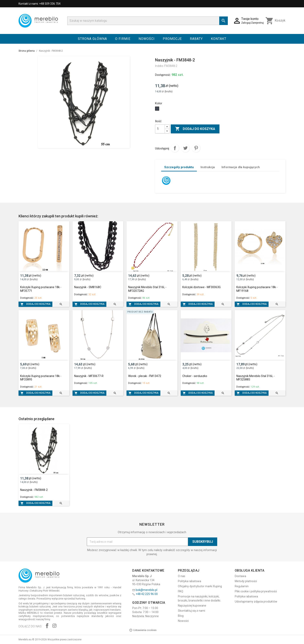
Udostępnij (175, 148)
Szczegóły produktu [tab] (179, 167)
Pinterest (196, 148)
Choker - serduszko (195, 376)
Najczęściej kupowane (192, 606)
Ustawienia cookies (143, 630)
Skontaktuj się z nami (192, 611)
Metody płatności (246, 581)
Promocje (172, 39)
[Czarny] (158, 110)
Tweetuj (185, 148)
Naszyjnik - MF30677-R (89, 376)
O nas (182, 576)
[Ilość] (160, 129)
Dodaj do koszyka (195, 129)
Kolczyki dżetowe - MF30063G (202, 287)
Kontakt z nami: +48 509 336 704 (40, 4)
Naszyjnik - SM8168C (88, 287)
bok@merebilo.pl (146, 590)
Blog (181, 616)
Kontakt (219, 39)
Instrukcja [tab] (208, 167)
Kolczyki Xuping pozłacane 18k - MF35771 (41, 289)
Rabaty (196, 39)
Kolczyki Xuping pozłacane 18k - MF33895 (41, 378)
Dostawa (240, 576)
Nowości (147, 39)
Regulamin (242, 586)
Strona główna (92, 39)
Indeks (159, 66)
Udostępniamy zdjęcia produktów (256, 602)
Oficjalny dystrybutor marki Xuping (200, 586)
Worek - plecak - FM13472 (145, 376)
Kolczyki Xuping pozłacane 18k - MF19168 (257, 289)
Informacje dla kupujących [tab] (241, 167)
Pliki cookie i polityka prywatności (256, 591)
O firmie (123, 39)
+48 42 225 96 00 (147, 594)
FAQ (181, 591)
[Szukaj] (148, 21)
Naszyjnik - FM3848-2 (34, 490)
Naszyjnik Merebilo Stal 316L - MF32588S (256, 378)
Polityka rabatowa (189, 581)
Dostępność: (163, 75)
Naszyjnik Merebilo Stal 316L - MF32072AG (147, 289)
